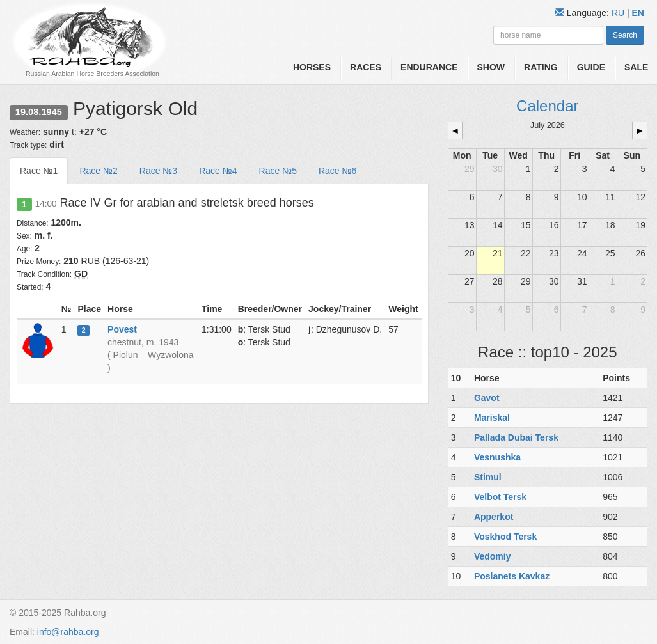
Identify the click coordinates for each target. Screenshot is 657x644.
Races (366, 67)
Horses (312, 67)
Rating (541, 67)
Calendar (547, 106)
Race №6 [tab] (337, 171)
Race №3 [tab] (158, 171)
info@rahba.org (68, 632)
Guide (591, 67)
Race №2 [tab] (98, 171)
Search (625, 35)
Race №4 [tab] (218, 171)
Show (491, 67)
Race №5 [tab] (278, 171)
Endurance (429, 67)
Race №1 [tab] (39, 171)
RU (619, 13)
